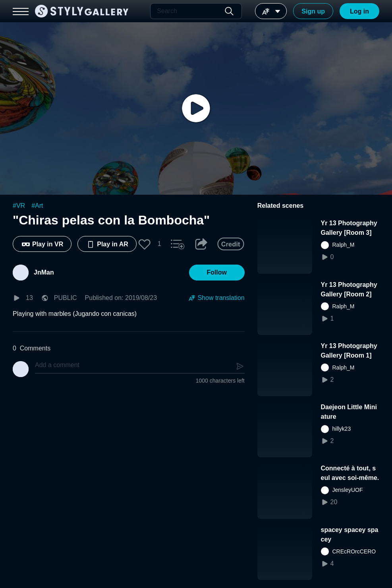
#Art (37, 206)
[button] (145, 244)
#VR (19, 206)
